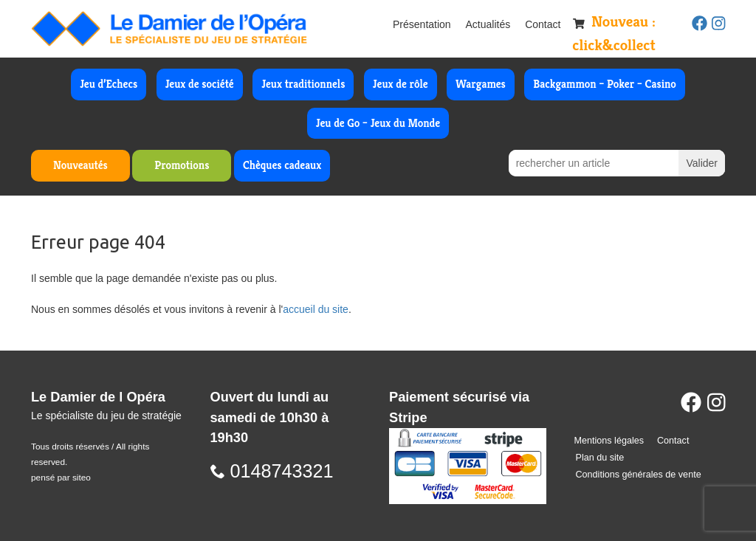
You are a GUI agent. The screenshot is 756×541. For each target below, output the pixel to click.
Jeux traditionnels (303, 84)
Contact (543, 24)
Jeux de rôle (401, 84)
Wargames (481, 84)
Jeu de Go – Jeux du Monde (378, 123)
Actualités (488, 24)
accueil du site (316, 309)
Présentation (422, 24)
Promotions (182, 165)
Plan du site (600, 458)
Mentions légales (609, 441)
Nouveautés (80, 165)
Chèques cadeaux (282, 165)
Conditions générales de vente (639, 475)
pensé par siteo (61, 478)
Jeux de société (200, 84)
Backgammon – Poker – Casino (605, 84)
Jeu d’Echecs (109, 84)
